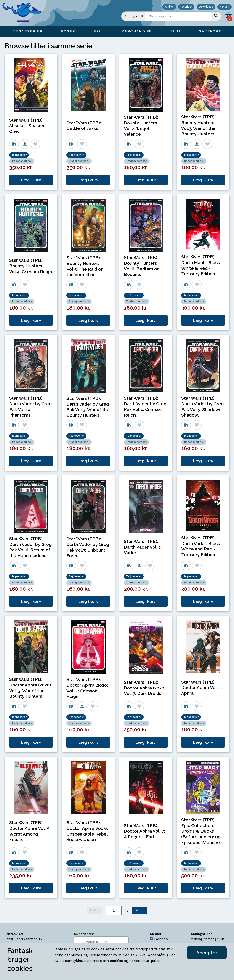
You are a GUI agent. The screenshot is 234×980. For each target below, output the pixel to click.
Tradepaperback (22, 161)
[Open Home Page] (24, 13)
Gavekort (210, 31)
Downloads (206, 7)
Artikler (169, 7)
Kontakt (225, 7)
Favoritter (186, 7)
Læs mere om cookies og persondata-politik (123, 961)
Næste (140, 910)
